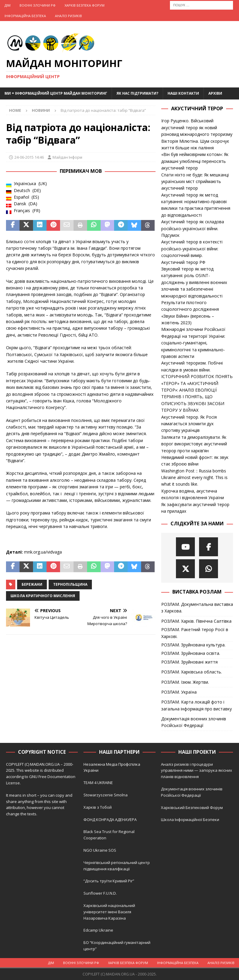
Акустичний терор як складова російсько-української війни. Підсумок (193, 228)
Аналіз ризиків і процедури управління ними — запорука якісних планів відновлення (197, 771)
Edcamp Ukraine (98, 930)
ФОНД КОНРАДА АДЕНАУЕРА (110, 820)
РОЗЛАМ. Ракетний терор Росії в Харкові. (195, 633)
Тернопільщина (70, 584)
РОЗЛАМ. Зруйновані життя (189, 662)
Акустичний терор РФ (183, 262)
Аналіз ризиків (68, 16)
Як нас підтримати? (137, 93)
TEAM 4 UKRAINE (98, 783)
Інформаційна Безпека (25, 16)
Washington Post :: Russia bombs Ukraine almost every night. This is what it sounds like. (194, 478)
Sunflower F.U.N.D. (100, 893)
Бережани (32, 584)
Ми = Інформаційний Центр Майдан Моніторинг (56, 93)
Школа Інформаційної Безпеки (190, 820)
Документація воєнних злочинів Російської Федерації (194, 722)
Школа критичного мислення (43, 596)
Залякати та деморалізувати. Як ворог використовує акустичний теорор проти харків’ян (194, 444)
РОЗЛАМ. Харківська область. (192, 672)
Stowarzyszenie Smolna (106, 795)
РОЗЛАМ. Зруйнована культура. (193, 645)
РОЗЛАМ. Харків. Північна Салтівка (196, 621)
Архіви (215, 93)
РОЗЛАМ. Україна (179, 692)
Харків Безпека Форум (85, 5)
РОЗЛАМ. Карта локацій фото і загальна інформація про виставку (197, 705)
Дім (8, 5)
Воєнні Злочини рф (38, 5)
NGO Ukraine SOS (100, 850)
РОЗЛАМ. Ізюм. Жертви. (185, 682)
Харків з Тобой (98, 807)
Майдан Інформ (67, 157)
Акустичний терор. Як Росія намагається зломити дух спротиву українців (189, 424)
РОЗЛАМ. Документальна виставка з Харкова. (197, 608)
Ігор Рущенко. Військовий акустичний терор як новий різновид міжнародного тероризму (197, 127)
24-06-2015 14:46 (29, 157)
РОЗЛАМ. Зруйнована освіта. (191, 653)
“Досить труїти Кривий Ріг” (109, 881)
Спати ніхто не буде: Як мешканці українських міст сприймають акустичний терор (195, 182)
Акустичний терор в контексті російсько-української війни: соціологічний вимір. (192, 249)
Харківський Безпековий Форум (192, 808)
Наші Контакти (183, 93)
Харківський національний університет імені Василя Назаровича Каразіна (109, 912)
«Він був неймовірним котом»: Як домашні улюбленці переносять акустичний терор (195, 161)
